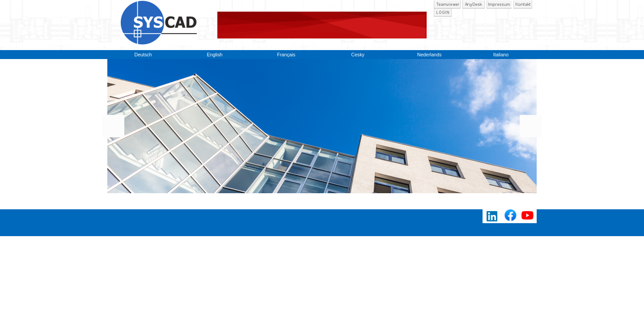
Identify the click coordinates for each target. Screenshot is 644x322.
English (215, 55)
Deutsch (143, 55)
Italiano (501, 55)
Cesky (358, 55)
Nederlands (430, 55)
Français (286, 55)
